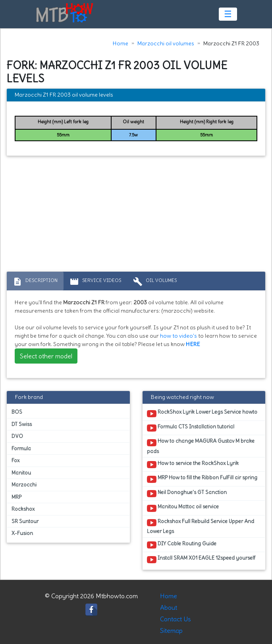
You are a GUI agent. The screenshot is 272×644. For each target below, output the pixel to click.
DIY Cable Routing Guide (182, 545)
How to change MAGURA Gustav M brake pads (201, 446)
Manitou (21, 473)
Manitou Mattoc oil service (183, 508)
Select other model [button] (46, 356)
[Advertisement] (136, 216)
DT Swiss (22, 424)
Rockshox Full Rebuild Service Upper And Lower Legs (201, 526)
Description (35, 282)
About (169, 607)
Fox (15, 460)
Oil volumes (155, 282)
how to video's (178, 336)
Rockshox (23, 509)
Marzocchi (24, 485)
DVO (17, 436)
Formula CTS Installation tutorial (191, 428)
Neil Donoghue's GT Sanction (187, 494)
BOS (17, 412)
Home (121, 43)
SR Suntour (25, 521)
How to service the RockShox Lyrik (193, 465)
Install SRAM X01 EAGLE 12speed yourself (201, 559)
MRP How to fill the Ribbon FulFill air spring (202, 479)
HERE (193, 344)
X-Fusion (22, 533)
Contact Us (176, 619)
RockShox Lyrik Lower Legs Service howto (202, 413)
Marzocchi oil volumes (166, 43)
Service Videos (95, 282)
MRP (16, 497)
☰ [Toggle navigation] (228, 14)
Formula (21, 448)
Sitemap (171, 630)
